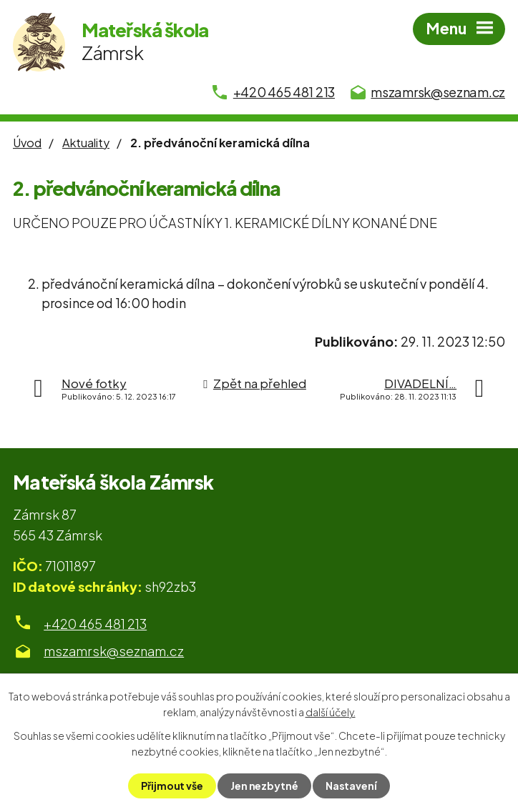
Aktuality (86, 143)
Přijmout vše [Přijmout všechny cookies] (172, 786)
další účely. (331, 712)
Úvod (27, 143)
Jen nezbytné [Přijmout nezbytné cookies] (264, 786)
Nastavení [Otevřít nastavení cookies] (351, 786)
